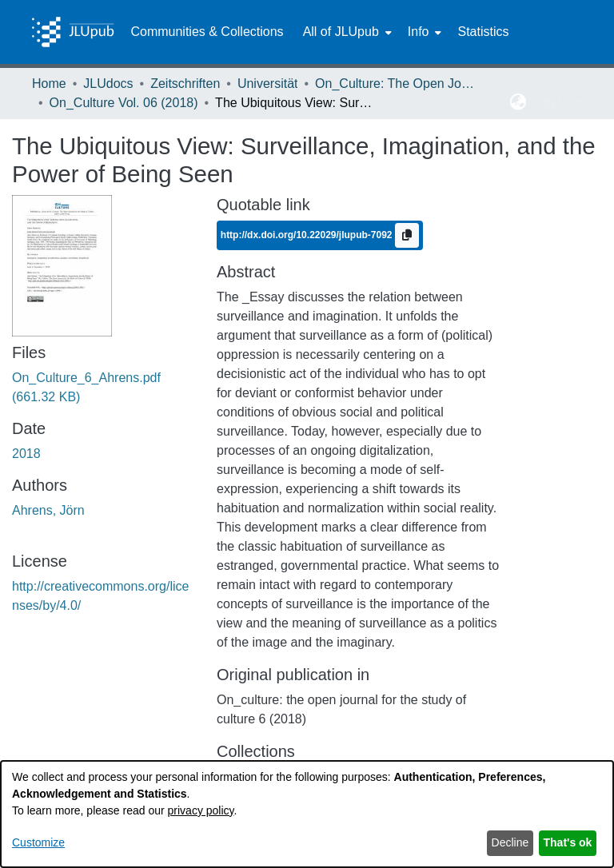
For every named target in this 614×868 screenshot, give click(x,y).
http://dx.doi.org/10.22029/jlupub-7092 (308, 234)
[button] (518, 102)
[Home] (73, 32)
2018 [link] (26, 454)
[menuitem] (346, 32)
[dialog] (307, 814)
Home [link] (49, 84)
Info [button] (419, 32)
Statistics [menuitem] (483, 32)
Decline (510, 842)
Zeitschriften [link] (185, 84)
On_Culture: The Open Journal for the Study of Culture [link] (395, 84)
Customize (38, 842)
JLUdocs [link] (108, 84)
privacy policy (201, 810)
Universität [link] (268, 84)
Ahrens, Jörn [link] (48, 510)
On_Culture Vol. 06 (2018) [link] (124, 103)
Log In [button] (553, 102)
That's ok (568, 842)
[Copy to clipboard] (407, 235)
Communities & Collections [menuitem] (207, 32)
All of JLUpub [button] (341, 32)
